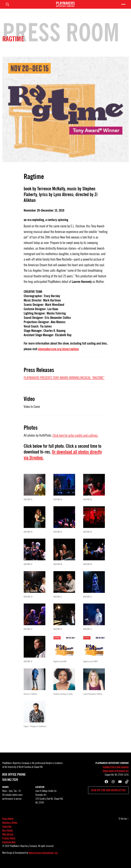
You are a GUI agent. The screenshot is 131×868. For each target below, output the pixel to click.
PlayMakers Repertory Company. (24, 850)
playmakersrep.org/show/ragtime (58, 353)
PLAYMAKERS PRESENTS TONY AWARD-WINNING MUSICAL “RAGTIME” (64, 382)
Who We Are (8, 839)
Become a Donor (10, 827)
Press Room (8, 823)
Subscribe (7, 831)
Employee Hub (9, 846)
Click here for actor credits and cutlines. (75, 440)
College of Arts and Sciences (116, 771)
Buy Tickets (8, 835)
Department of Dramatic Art (116, 775)
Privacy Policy (9, 843)
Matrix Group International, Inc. (43, 857)
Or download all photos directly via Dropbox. (63, 459)
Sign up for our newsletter (108, 795)
